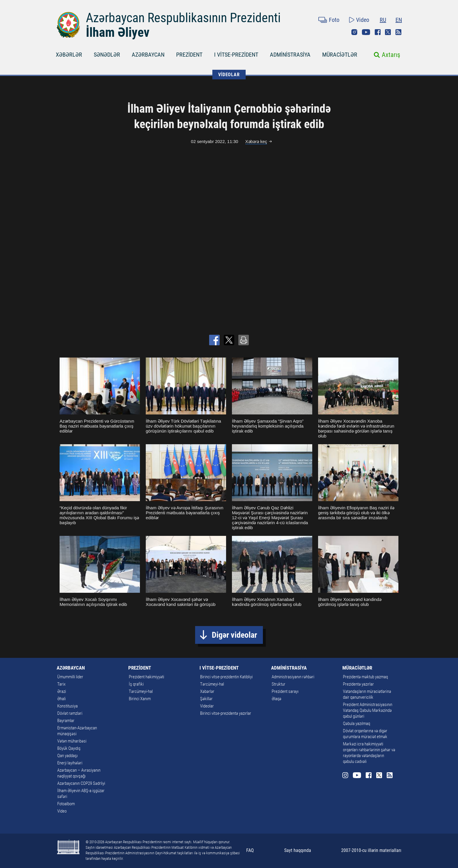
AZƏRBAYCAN (148, 55)
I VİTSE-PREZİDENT (236, 55)
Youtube (366, 32)
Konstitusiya (67, 706)
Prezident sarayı (285, 691)
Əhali (61, 699)
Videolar (207, 706)
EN (399, 20)
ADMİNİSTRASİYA (290, 55)
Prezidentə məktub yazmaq (365, 677)
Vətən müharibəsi (72, 741)
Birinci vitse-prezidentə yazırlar (226, 713)
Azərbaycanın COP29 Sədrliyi (81, 783)
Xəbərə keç (256, 141)
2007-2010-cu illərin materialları (371, 850)
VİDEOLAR (229, 75)
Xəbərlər (207, 691)
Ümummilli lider (70, 677)
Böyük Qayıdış (69, 748)
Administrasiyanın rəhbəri (293, 677)
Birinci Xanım (140, 699)
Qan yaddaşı (67, 756)
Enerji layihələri (70, 763)
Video (363, 20)
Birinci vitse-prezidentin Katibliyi (226, 677)
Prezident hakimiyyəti (146, 677)
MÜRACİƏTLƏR (340, 55)
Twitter (388, 32)
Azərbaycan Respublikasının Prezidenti (183, 18)
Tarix (61, 684)
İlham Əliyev (118, 32)
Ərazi (62, 691)
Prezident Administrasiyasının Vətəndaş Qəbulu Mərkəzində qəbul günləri (368, 710)
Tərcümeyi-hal (141, 691)
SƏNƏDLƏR (107, 55)
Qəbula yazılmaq (356, 724)
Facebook (378, 32)
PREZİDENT (189, 55)
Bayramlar (66, 721)
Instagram (354, 32)
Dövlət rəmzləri (70, 713)
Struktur (279, 684)
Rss (398, 32)
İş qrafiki (136, 684)
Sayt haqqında (298, 850)
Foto (334, 20)
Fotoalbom (66, 804)
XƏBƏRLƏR (69, 55)
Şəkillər (206, 699)
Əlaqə (276, 699)
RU (383, 20)
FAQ (250, 850)
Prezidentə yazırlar (358, 684)
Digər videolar (234, 635)
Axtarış (391, 55)
